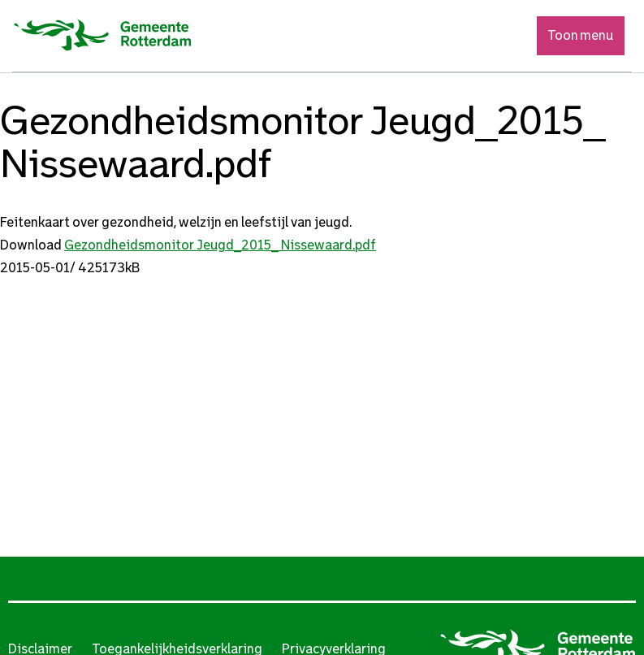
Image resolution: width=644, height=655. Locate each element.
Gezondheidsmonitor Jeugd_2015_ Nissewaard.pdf (220, 245)
